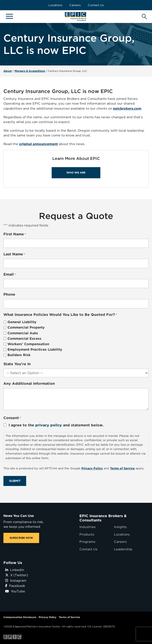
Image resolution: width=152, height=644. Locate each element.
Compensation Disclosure (20, 617)
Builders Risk (19, 355)
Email (10, 275)
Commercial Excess (24, 339)
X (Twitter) (17, 575)
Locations (55, 5)
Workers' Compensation (28, 344)
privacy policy (49, 425)
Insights (120, 527)
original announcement (38, 144)
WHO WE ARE (76, 173)
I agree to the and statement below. (56, 425)
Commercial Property (26, 327)
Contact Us (96, 5)
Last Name (14, 254)
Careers (75, 5)
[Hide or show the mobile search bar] (143, 15)
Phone (9, 294)
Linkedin (15, 570)
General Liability (22, 322)
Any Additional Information (29, 384)
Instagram (16, 580)
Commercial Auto (23, 333)
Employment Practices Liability (35, 350)
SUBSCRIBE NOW (21, 538)
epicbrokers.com (127, 108)
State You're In (17, 364)
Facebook (15, 586)
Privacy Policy (48, 617)
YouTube (15, 591)
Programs (87, 542)
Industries (87, 527)
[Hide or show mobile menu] (9, 16)
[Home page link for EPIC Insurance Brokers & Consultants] (76, 16)
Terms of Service (69, 617)
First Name (15, 234)
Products (87, 534)
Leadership (123, 549)
